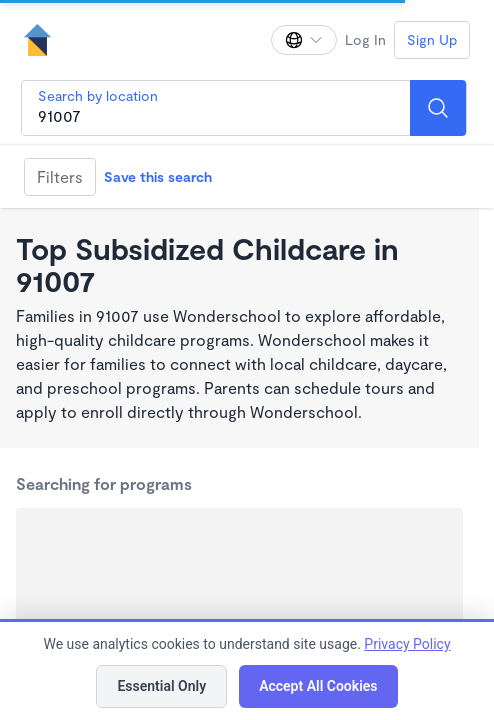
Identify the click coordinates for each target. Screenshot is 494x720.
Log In (365, 39)
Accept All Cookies (318, 686)
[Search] (438, 108)
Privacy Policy (407, 644)
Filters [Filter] (60, 176)
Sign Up (432, 39)
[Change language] (304, 40)
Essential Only (161, 686)
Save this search (158, 176)
